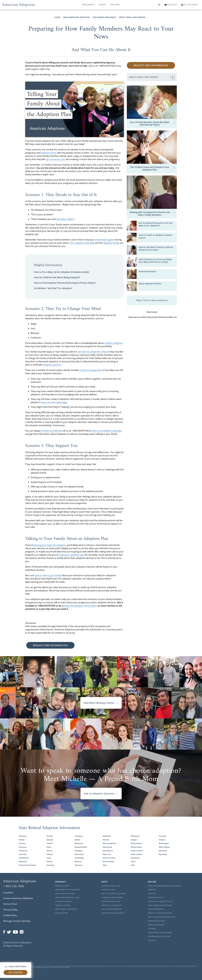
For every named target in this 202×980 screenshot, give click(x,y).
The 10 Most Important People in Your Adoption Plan (153, 168)
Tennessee (135, 858)
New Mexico (108, 851)
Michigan (79, 851)
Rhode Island (136, 847)
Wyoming (163, 854)
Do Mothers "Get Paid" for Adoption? (53, 288)
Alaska (22, 840)
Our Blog (152, 940)
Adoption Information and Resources (164, 886)
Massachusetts (81, 847)
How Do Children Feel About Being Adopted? (57, 277)
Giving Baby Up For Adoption (67, 890)
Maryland (79, 843)
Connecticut (24, 858)
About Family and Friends (132, 17)
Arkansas (23, 847)
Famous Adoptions (156, 925)
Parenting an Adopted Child (160, 901)
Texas (133, 861)
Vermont (162, 836)
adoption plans (49, 153)
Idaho (49, 847)
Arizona (22, 843)
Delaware (23, 861)
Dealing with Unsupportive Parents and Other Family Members (153, 214)
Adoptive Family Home (111, 886)
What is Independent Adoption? (162, 917)
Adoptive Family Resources (113, 913)
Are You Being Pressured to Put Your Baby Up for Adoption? (156, 224)
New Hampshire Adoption (76, 17)
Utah (133, 865)
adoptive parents (52, 365)
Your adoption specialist (82, 243)
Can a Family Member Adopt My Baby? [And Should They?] (153, 124)
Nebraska (107, 836)
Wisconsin (163, 851)
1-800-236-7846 (14, 886)
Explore (115, 5)
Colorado (23, 854)
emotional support (105, 240)
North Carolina (109, 858)
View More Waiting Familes (101, 703)
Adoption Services (156, 909)
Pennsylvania (136, 843)
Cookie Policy (10, 915)
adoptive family (111, 243)
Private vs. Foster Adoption (160, 913)
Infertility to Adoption (111, 905)
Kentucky (50, 865)
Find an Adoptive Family (65, 894)
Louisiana (79, 836)
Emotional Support (148, 271)
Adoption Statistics (156, 921)
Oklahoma (135, 836)
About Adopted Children (150, 284)
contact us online (50, 431)
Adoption (152, 890)
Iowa (49, 858)
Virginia (162, 840)
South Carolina (137, 851)
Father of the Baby (63, 901)
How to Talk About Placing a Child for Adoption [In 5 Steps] (156, 248)
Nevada (106, 840)
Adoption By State (156, 898)
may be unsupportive (91, 370)
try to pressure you (55, 159)
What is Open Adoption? (112, 909)
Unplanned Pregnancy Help (67, 898)
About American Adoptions (160, 905)
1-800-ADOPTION (16, 966)
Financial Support (63, 905)
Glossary (152, 929)
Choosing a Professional (112, 898)
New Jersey (107, 847)
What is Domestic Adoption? (114, 894)
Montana (79, 865)
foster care (46, 402)
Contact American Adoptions (18, 898)
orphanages (61, 402)
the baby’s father (65, 219)
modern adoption (114, 343)
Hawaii (50, 843)
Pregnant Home (62, 886)
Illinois (49, 851)
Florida (50, 836)
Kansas (50, 861)
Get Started (15, 972)
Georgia (50, 840)
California (23, 851)
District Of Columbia (27, 865)
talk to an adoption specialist (107, 431)
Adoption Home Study (111, 901)
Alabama (23, 836)
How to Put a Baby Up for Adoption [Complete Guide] (61, 272)
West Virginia (164, 847)
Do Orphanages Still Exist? (159, 936)
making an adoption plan (72, 555)
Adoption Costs (108, 890)
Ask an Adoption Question (101, 794)
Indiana (50, 854)
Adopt (103, 5)
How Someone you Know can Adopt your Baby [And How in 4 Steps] (155, 261)
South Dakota (136, 854)
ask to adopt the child (92, 352)
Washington (164, 843)
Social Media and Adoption (160, 933)
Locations (8, 893)
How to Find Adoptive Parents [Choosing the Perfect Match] (65, 283)
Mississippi (79, 858)
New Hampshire (109, 843)
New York (107, 854)
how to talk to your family (48, 575)
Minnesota (79, 854)
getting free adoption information (79, 606)
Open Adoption (62, 913)
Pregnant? (89, 5)
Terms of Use (10, 904)
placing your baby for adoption (50, 545)
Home (57, 17)
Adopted (152, 894)
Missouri (78, 861)
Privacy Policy (10, 910)
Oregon (134, 840)
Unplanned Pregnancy (104, 17)
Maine (77, 840)
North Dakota (109, 861)
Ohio (105, 865)
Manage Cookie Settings (17, 921)
